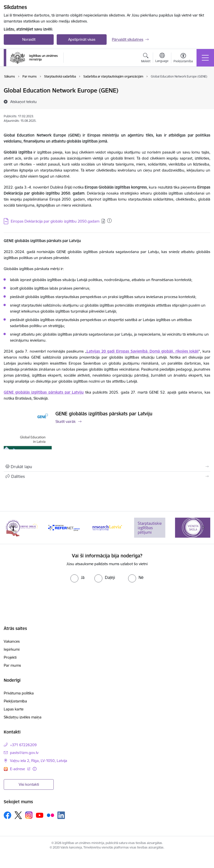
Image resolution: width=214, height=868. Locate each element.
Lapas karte (14, 709)
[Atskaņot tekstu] (23, 102)
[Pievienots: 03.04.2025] (109, 221)
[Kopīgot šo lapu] (107, 476)
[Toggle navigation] (205, 58)
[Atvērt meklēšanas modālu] (146, 59)
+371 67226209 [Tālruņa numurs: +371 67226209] (23, 745)
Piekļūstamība (15, 701)
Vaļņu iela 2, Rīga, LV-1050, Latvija (39, 761)
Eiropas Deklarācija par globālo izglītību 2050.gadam (55, 221)
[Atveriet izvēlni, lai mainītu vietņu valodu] (162, 58)
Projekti (10, 657)
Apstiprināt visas (82, 39)
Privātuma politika (19, 693)
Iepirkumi (12, 649)
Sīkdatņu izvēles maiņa (23, 717)
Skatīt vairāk (66, 421)
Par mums (12, 665)
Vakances (12, 641)
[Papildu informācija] (35, 769)
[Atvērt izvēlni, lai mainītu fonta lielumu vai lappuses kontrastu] (183, 59)
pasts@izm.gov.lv (24, 753)
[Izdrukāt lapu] (107, 467)
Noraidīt (29, 39)
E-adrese (18, 769)
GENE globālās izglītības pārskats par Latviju (104, 414)
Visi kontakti (29, 784)
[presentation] (107, 597)
